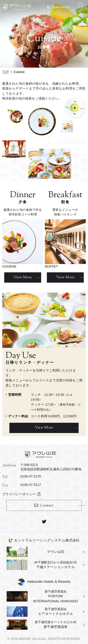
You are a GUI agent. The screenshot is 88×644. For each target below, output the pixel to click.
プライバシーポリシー (19, 494)
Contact (47, 506)
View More (44, 428)
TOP (6, 72)
